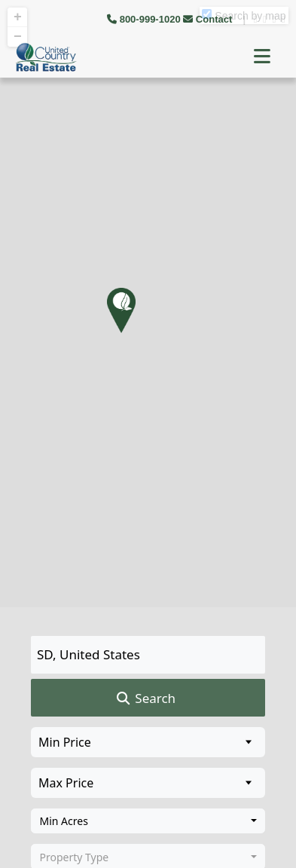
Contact (209, 19)
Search (145, 698)
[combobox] (148, 821)
